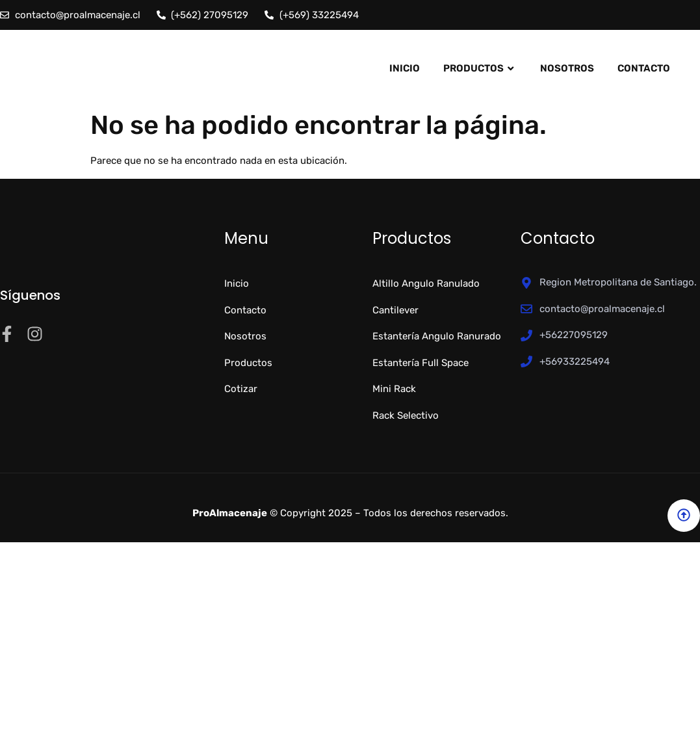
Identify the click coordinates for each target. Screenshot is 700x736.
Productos (480, 68)
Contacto (644, 68)
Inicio (405, 68)
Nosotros (567, 68)
